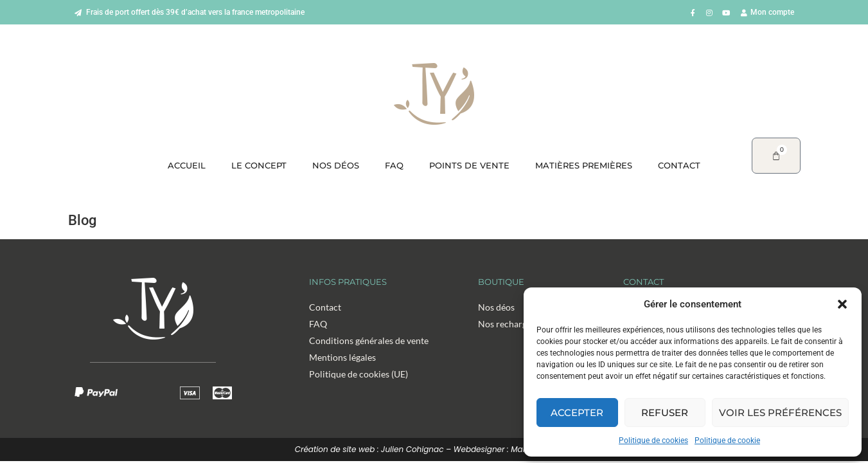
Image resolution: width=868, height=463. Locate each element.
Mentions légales (342, 357)
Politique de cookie (727, 440)
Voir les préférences (780, 413)
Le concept (259, 165)
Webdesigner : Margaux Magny (514, 449)
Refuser (665, 413)
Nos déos (336, 165)
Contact (679, 165)
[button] (842, 304)
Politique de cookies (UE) (359, 374)
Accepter (577, 413)
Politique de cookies (653, 440)
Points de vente (469, 165)
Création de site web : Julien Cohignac (369, 449)
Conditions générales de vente (369, 340)
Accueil (187, 165)
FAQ (394, 165)
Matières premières (584, 165)
